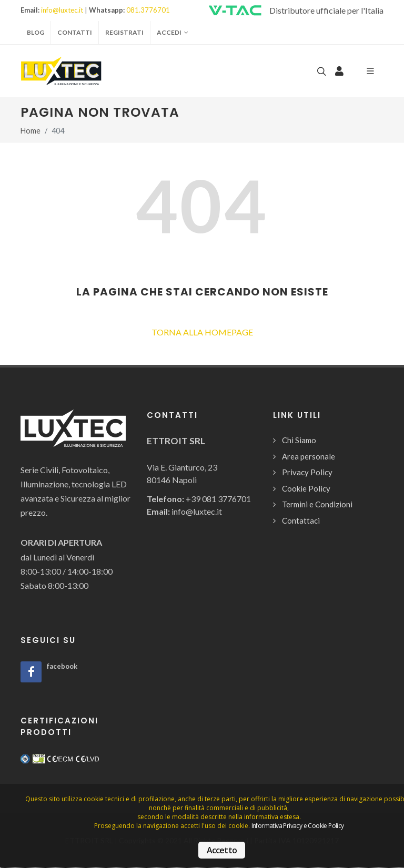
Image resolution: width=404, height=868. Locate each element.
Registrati (124, 32)
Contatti (75, 32)
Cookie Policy (306, 488)
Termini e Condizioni (317, 504)
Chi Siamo (299, 440)
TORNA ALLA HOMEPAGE (202, 332)
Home (31, 131)
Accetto (222, 850)
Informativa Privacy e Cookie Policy (298, 826)
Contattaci (301, 520)
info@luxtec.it (62, 10)
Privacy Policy (307, 472)
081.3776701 (148, 10)
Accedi (173, 33)
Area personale (309, 456)
